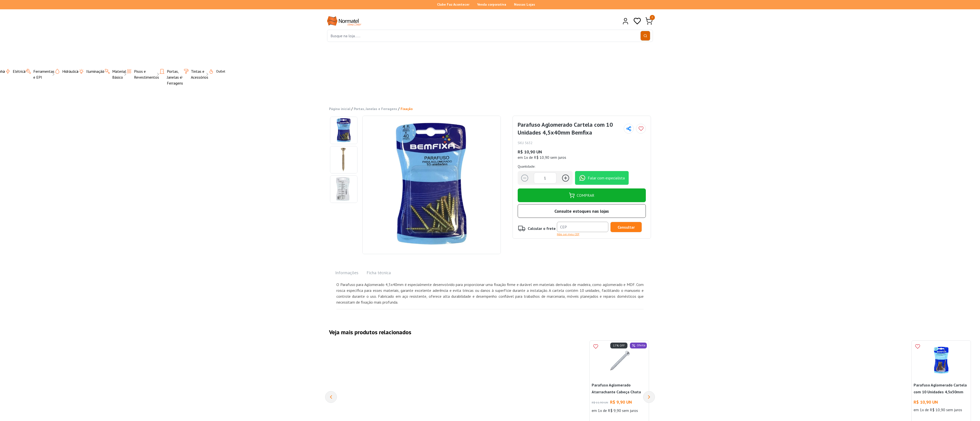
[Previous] (331, 397)
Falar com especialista (602, 178)
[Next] (649, 397)
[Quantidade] (545, 178)
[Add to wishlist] (641, 129)
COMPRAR (582, 195)
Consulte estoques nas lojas (582, 211)
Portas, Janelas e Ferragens (375, 109)
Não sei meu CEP (568, 234)
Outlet (214, 71)
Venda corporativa (492, 4)
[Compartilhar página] (629, 129)
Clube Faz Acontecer (453, 4)
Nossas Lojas (525, 4)
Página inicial (340, 109)
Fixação (407, 109)
